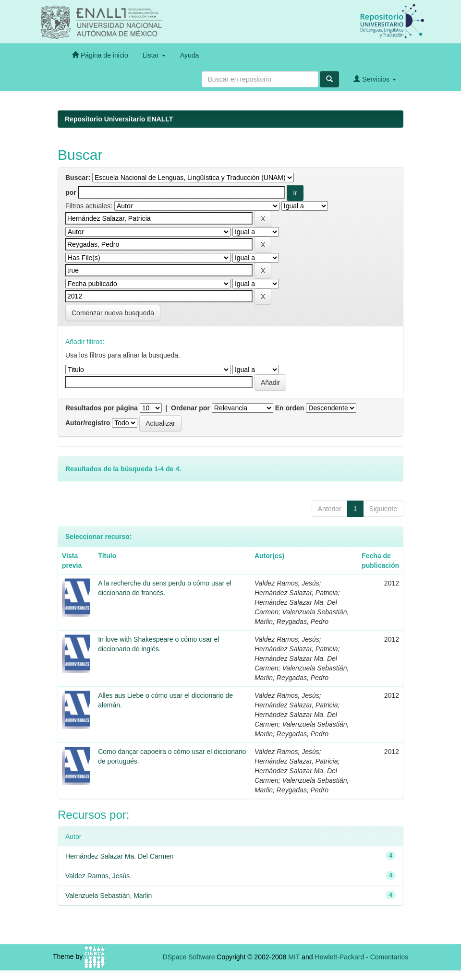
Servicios (375, 79)
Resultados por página (102, 408)
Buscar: (78, 178)
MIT (294, 957)
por (71, 192)
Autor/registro (88, 423)
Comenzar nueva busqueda (113, 313)
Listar (154, 55)
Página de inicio (100, 55)
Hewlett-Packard (339, 957)
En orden (290, 408)
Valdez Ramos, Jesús (97, 876)
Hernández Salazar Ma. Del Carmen (120, 856)
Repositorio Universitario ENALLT (119, 119)
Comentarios (389, 957)
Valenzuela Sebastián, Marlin (109, 896)
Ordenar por (190, 408)
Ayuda (189, 55)
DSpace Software (189, 957)
